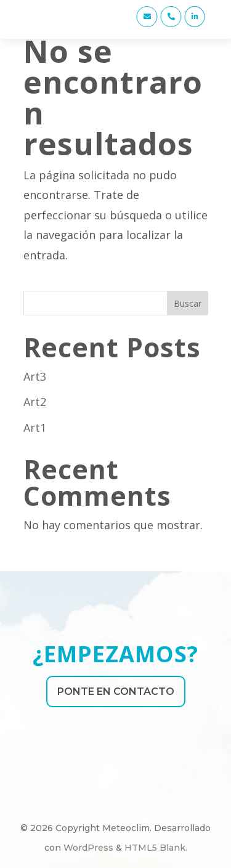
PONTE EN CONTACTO (116, 692)
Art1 (35, 428)
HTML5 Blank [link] (155, 848)
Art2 (35, 402)
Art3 (35, 376)
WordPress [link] (88, 848)
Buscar (188, 303)
